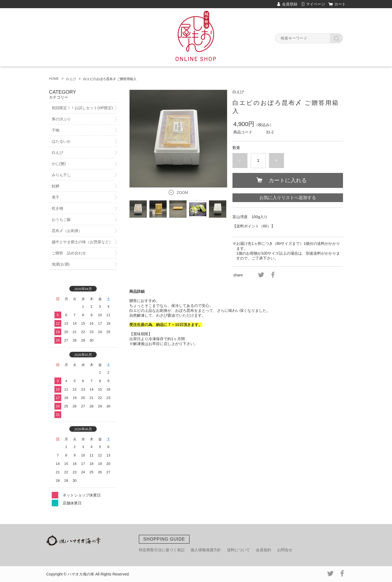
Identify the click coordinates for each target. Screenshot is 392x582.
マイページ (316, 4)
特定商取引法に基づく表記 (162, 550)
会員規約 (264, 550)
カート (340, 4)
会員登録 (290, 4)
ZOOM (182, 193)
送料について (238, 550)
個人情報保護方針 (206, 550)
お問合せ (285, 550)
